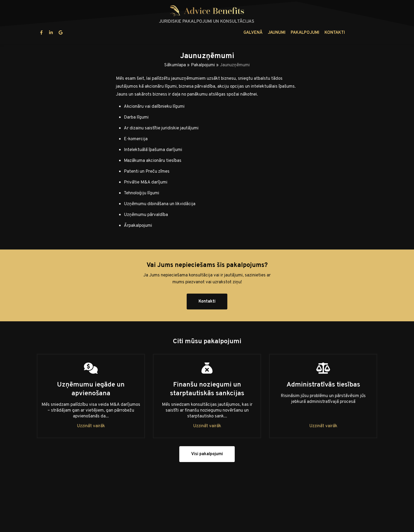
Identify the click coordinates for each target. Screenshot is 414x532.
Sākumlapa (175, 65)
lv (357, 33)
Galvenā (166, 33)
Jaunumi (189, 33)
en (371, 33)
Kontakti (248, 33)
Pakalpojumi (218, 33)
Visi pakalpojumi (207, 454)
